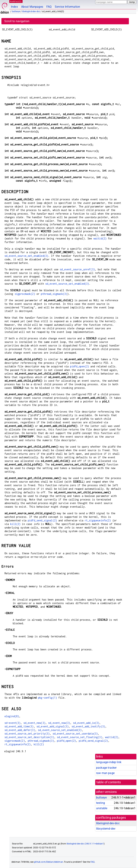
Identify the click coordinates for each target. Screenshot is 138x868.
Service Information (67, 7)
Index (14, 7)
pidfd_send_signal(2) (42, 520)
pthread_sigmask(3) (54, 294)
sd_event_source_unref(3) (77, 269)
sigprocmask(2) (25, 294)
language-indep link (109, 762)
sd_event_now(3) (59, 723)
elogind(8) (12, 716)
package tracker (106, 768)
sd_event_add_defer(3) (20, 730)
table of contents (109, 782)
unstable (102, 808)
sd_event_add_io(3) (86, 723)
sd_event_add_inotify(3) (88, 726)
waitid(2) (100, 238)
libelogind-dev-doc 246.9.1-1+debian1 (85, 844)
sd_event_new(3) (34, 723)
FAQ (49, 7)
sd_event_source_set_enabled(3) (26, 256)
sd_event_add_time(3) (19, 726)
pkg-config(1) (47, 698)
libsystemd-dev (106, 829)
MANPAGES (16, 1)
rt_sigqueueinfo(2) (98, 520)
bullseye (16, 11)
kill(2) (15, 524)
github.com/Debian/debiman (49, 862)
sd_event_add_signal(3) (53, 726)
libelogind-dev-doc (31, 11)
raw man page (105, 773)
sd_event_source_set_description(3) (29, 737)
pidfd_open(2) (79, 366)
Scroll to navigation (17, 21)
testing (101, 803)
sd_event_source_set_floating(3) (80, 737)
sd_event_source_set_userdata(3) (75, 734)
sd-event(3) (13, 723)
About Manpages (32, 7)
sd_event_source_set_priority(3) (27, 734)
